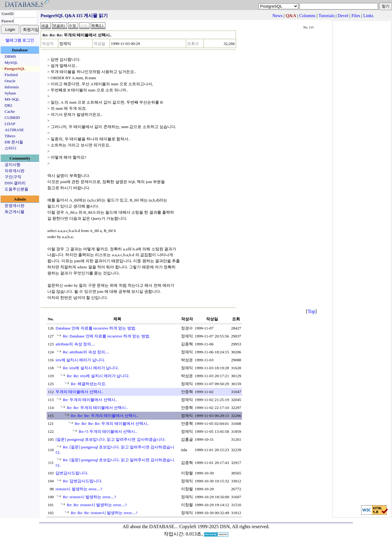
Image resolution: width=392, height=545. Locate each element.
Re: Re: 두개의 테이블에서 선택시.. (97, 408)
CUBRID (12, 118)
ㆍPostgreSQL (13, 69)
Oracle (10, 81)
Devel (343, 16)
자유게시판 (15, 171)
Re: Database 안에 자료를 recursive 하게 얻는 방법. (107, 336)
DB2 (8, 105)
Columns (307, 16)
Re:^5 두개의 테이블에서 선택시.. (108, 431)
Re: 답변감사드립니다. (83, 481)
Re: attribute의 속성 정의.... (86, 352)
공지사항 (13, 165)
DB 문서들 (14, 142)
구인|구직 (13, 177)
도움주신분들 (16, 189)
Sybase (10, 93)
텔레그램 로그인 (20, 40)
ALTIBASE (14, 130)
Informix (12, 87)
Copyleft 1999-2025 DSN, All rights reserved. (224, 527)
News (277, 16)
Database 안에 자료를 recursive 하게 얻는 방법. (96, 328)
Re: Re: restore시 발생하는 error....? (97, 505)
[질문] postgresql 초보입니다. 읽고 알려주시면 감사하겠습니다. (111, 439)
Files (356, 16)
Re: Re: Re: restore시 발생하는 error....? (104, 513)
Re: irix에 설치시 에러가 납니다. (91, 368)
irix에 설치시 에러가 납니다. (80, 360)
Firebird (11, 75)
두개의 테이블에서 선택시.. (79, 392)
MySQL (11, 63)
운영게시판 (15, 206)
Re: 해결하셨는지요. (89, 384)
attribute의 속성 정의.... (75, 344)
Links (368, 16)
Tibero (10, 136)
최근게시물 (15, 212)
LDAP (10, 124)
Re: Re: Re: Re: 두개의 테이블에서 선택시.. (112, 423)
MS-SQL (12, 99)
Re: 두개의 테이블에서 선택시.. (90, 400)
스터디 (11, 148)
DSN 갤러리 (15, 183)
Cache (10, 111)
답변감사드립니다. (72, 473)
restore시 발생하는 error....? (79, 489)
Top (311, 311)
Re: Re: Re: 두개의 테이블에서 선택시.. (105, 416)
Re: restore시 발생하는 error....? (89, 497)
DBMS (10, 56)
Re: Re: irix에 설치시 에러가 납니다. (98, 376)
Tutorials (326, 16)
